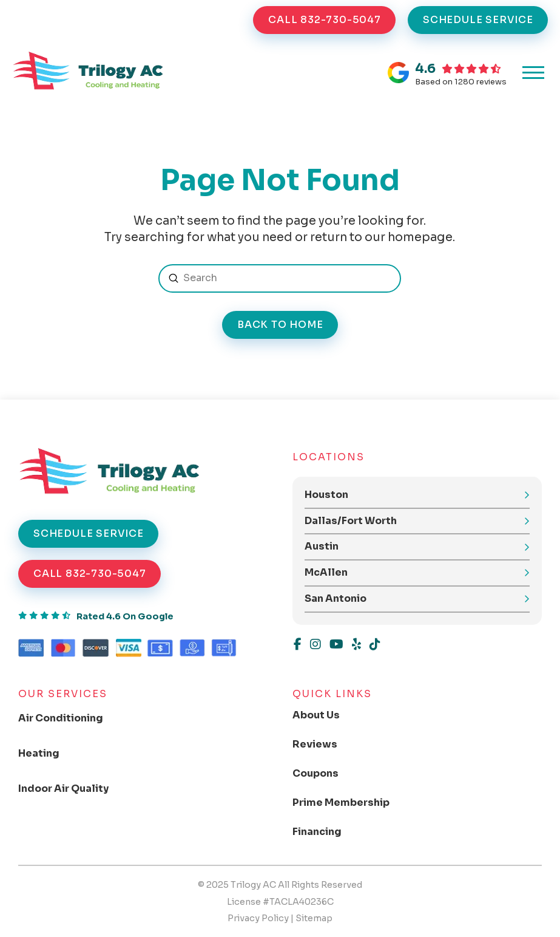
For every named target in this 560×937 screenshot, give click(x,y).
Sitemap (314, 918)
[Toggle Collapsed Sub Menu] (71, 718)
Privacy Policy (258, 918)
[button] (533, 73)
